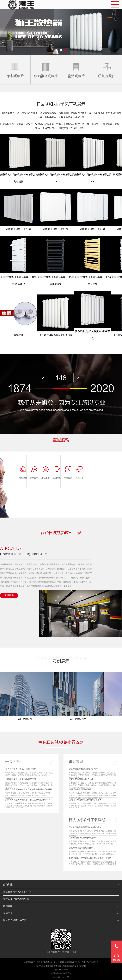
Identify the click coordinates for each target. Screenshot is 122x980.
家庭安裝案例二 (78, 719)
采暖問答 (13, 761)
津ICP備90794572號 (61, 977)
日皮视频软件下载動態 (87, 820)
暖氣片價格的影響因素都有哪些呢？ (85, 827)
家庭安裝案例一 (26, 719)
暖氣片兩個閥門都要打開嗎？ (82, 848)
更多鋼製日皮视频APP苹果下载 (56, 335)
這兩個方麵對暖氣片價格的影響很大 (85, 800)
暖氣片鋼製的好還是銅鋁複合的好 (84, 769)
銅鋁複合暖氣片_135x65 (19, 229)
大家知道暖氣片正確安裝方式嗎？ (84, 838)
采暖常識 (76, 761)
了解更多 (9, 595)
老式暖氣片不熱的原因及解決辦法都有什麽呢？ (90, 858)
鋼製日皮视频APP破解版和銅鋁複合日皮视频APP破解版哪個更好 (35, 800)
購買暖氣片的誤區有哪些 (80, 789)
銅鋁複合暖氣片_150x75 (56, 229)
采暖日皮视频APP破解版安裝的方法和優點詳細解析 (29, 789)
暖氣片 (41, 962)
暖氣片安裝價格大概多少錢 (81, 779)
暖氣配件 (19, 335)
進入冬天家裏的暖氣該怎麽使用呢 (21, 769)
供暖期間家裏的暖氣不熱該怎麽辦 (21, 779)
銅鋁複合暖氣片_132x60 (93, 229)
